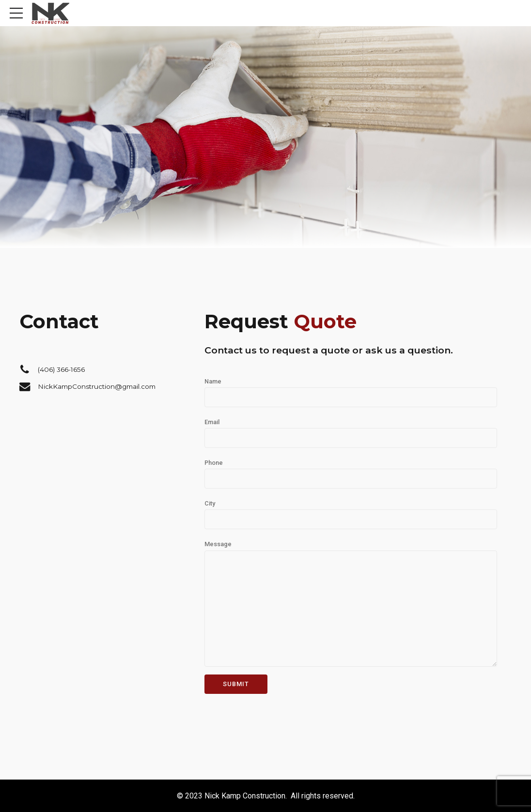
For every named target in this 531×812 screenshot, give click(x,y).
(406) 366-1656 (61, 369)
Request (281, 321)
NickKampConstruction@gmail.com (97, 386)
